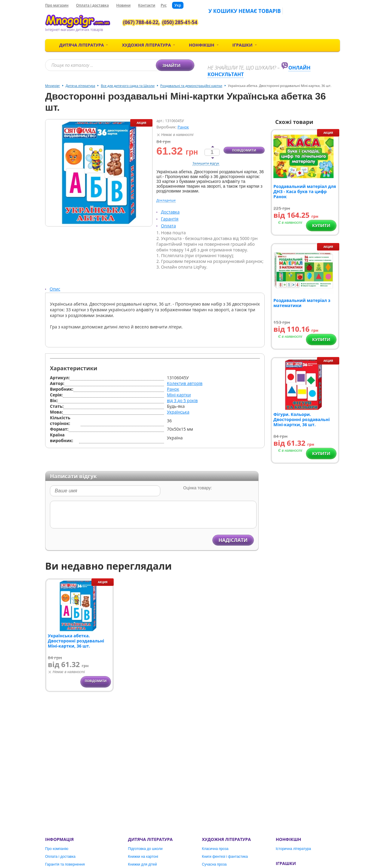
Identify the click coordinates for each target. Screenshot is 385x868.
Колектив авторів (185, 383)
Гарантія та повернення (65, 864)
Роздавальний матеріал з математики (302, 303)
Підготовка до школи (145, 849)
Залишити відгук (206, 163)
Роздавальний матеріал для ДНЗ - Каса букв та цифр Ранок (305, 191)
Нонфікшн (202, 45)
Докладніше (166, 200)
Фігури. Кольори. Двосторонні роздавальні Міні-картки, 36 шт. (302, 419)
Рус (164, 5)
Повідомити (244, 150)
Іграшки (243, 45)
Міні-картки (179, 395)
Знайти (176, 65)
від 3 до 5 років (182, 400)
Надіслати (233, 540)
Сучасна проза (214, 864)
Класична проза (215, 849)
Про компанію (57, 849)
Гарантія (170, 219)
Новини (124, 5)
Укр (178, 5)
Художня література (146, 45)
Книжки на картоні (143, 857)
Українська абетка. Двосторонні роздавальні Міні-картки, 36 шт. (76, 641)
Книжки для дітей (143, 864)
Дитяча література (82, 45)
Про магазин (57, 5)
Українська (178, 412)
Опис (55, 289)
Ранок (183, 127)
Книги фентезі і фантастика (225, 857)
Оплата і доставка (92, 5)
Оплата (168, 226)
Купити (321, 225)
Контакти (147, 5)
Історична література (293, 849)
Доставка (170, 212)
